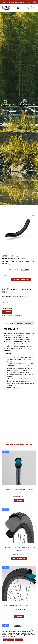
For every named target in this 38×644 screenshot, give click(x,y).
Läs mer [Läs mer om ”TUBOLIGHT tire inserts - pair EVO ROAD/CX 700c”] (19, 501)
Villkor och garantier (10, 2)
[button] (18, 8)
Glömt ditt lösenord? (8, 316)
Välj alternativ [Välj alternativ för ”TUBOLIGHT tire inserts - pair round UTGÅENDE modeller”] (19, 558)
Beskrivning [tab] (9, 323)
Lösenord (5, 303)
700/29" (14, 105)
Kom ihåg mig (7, 309)
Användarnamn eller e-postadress (14, 297)
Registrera (19, 316)
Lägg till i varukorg (21, 280)
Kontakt (28, 2)
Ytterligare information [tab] (24, 323)
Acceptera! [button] (19, 640)
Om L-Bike (21, 2)
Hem (4, 105)
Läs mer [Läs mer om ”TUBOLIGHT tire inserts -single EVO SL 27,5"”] (19, 616)
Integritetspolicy (8, 640)
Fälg (9, 105)
